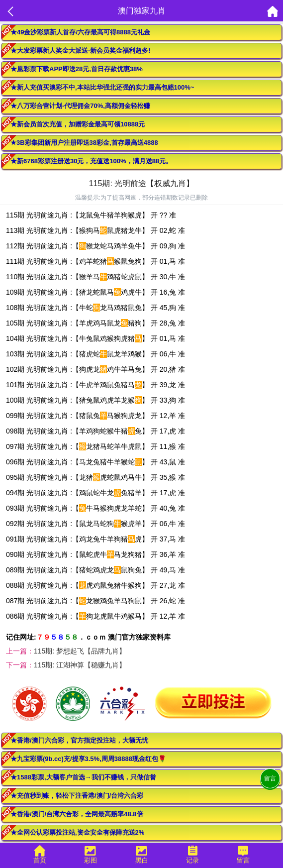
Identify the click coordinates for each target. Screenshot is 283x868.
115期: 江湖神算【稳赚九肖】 (80, 665)
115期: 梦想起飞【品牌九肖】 (80, 651)
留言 (270, 778)
